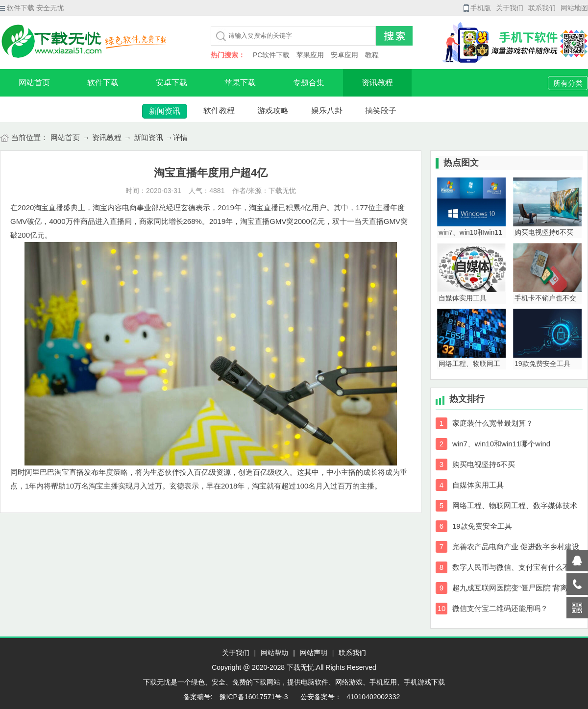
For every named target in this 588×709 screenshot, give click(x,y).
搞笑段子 (381, 110)
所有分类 (568, 83)
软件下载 (103, 83)
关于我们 (510, 8)
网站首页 (34, 83)
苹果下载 (240, 83)
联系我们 (542, 8)
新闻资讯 (165, 111)
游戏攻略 (273, 110)
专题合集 (309, 83)
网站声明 (314, 653)
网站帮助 (274, 653)
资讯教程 (377, 83)
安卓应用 (344, 55)
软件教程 (219, 110)
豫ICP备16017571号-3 (253, 697)
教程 (372, 55)
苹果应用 (310, 55)
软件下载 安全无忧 (32, 8)
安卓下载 (171, 83)
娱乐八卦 (327, 110)
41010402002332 (373, 697)
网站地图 (574, 8)
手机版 (477, 8)
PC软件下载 (271, 55)
